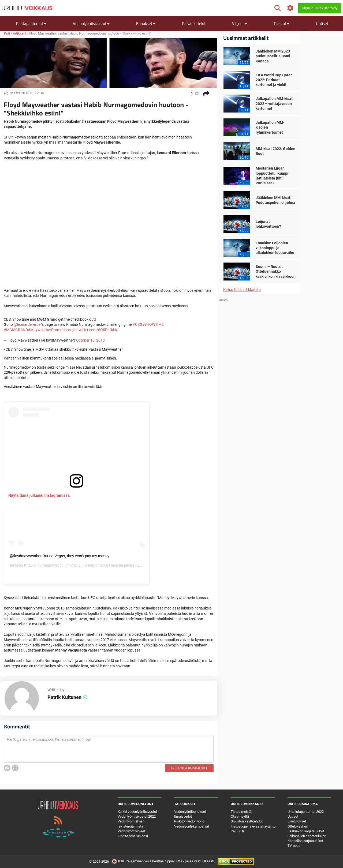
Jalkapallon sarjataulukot (307, 836)
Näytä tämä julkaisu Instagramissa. (40, 495)
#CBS (137, 324)
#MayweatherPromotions (49, 330)
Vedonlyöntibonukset (190, 812)
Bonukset (146, 23)
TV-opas (294, 846)
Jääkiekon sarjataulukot (306, 831)
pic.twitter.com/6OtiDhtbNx (95, 330)
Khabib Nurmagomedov (44, 565)
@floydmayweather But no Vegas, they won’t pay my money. (60, 556)
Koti (7, 33)
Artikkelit (20, 33)
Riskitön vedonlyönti (189, 821)
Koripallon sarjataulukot (305, 841)
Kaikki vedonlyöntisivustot (137, 812)
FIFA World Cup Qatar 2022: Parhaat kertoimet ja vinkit (274, 80)
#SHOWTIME (153, 324)
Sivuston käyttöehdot (247, 821)
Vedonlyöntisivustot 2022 (137, 816)
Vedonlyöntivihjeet (131, 831)
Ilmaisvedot (183, 816)
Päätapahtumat (31, 23)
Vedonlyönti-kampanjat (192, 826)
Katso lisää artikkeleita (242, 290)
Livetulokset (297, 821)
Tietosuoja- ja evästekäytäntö (253, 826)
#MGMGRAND (16, 330)
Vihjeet (240, 23)
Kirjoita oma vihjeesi (133, 836)
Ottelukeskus (298, 826)
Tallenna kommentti (189, 768)
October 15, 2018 (90, 340)
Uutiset (322, 23)
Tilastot (282, 23)
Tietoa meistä (241, 812)
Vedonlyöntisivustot (91, 23)
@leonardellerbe (27, 324)
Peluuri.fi (237, 831)
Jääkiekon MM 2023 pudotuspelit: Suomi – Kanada (275, 56)
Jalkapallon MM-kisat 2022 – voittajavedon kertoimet (274, 103)
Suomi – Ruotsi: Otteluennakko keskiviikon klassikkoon (276, 271)
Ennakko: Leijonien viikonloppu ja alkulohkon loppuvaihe (275, 248)
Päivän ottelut (194, 23)
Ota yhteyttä (240, 816)
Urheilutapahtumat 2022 (306, 812)
